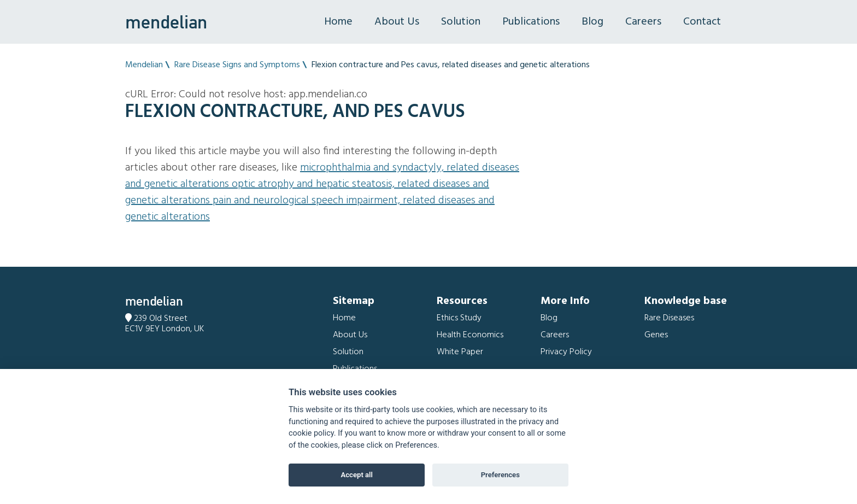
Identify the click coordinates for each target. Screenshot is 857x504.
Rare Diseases (669, 318)
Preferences (500, 475)
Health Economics (470, 335)
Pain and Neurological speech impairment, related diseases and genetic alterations (310, 209)
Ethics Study (459, 318)
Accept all (357, 475)
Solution (461, 22)
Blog (592, 22)
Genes (656, 335)
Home (338, 22)
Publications (531, 22)
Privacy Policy (566, 352)
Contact (702, 22)
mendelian (166, 22)
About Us (397, 22)
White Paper (460, 352)
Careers (643, 22)
